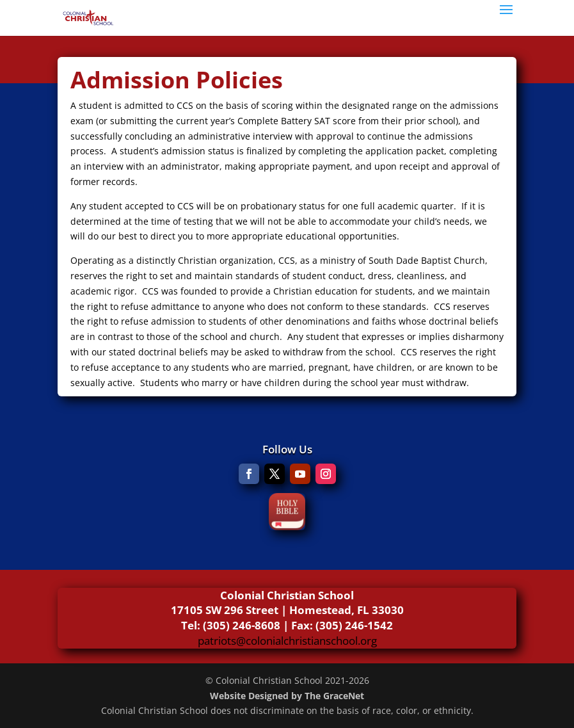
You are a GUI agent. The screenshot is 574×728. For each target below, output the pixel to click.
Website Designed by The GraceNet (287, 696)
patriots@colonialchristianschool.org (287, 641)
